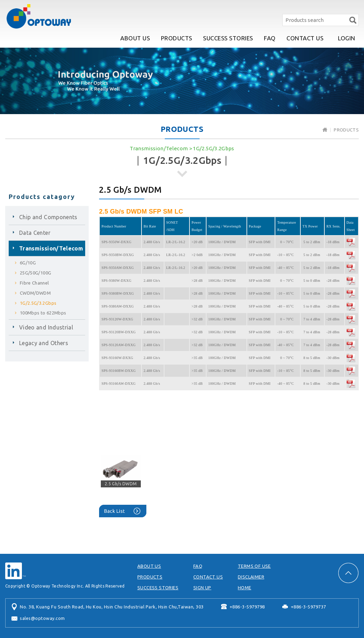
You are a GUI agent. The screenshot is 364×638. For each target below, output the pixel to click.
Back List (123, 511)
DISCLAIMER (251, 577)
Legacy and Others (44, 343)
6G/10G (28, 263)
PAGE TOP (348, 573)
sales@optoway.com (42, 618)
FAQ (270, 38)
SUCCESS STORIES (228, 38)
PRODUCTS (177, 38)
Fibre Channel (34, 283)
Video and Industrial (46, 327)
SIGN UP (202, 588)
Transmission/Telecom (159, 148)
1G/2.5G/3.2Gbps (213, 148)
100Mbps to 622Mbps (43, 313)
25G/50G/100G (35, 273)
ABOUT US (135, 38)
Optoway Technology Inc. (39, 16)
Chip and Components (48, 217)
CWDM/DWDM (35, 293)
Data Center (35, 233)
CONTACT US (305, 38)
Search (353, 20)
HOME (245, 588)
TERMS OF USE (254, 566)
